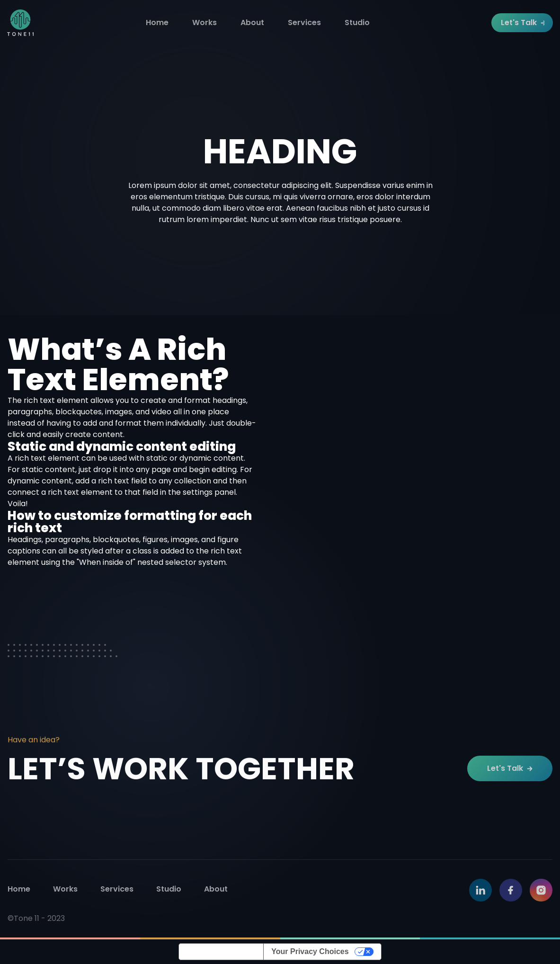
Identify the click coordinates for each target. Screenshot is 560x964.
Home (157, 22)
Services (304, 22)
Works (204, 22)
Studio (357, 22)
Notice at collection (221, 951)
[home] (20, 23)
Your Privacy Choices (310, 951)
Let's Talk (523, 22)
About (252, 22)
